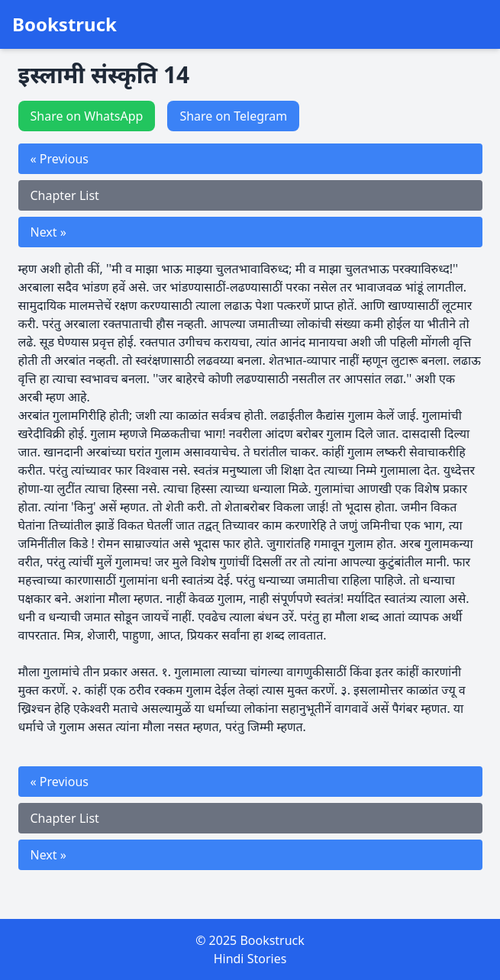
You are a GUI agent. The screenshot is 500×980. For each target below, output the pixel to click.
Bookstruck (65, 24)
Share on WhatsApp (87, 116)
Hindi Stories (250, 959)
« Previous (60, 159)
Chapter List (65, 195)
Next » (48, 232)
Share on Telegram (233, 116)
